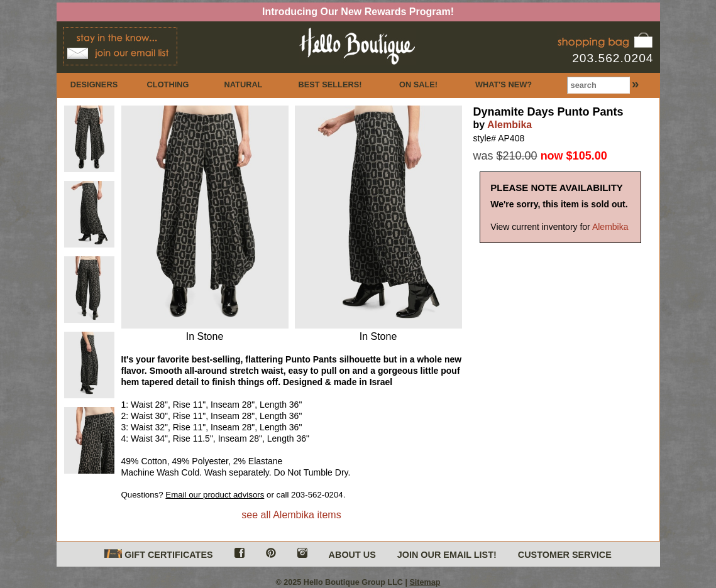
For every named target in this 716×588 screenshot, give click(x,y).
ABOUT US (352, 555)
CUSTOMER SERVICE (565, 555)
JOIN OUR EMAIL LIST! (447, 555)
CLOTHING (168, 84)
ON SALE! (418, 84)
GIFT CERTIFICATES (158, 554)
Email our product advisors (215, 495)
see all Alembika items (291, 515)
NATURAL (244, 84)
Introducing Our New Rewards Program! (358, 12)
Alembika (509, 125)
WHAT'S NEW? (504, 84)
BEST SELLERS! (330, 84)
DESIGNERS (94, 84)
